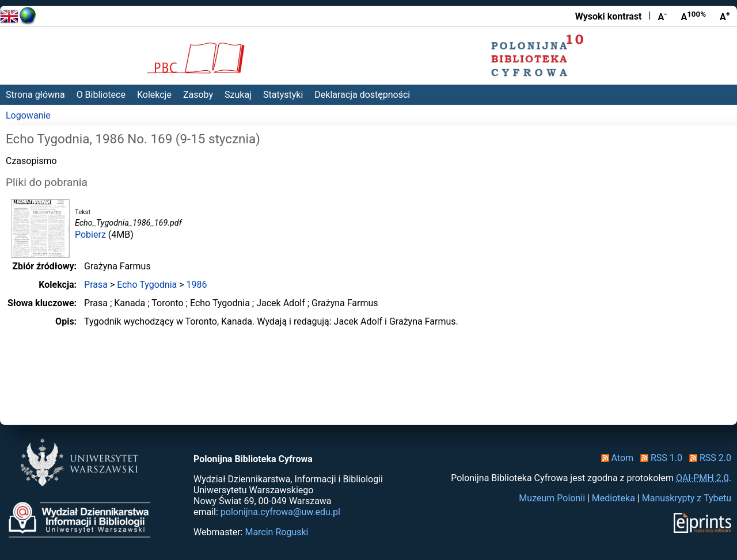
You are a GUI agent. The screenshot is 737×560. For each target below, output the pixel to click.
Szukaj (238, 95)
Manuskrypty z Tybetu (687, 498)
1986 (197, 285)
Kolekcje (154, 95)
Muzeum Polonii (552, 498)
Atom (615, 458)
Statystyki (283, 95)
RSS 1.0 (659, 458)
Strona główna (35, 95)
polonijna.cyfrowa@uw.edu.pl (280, 512)
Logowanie (28, 115)
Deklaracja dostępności (362, 95)
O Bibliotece (101, 95)
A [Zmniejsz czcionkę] (662, 16)
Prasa (96, 285)
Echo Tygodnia (147, 285)
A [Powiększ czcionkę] (725, 16)
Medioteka (613, 498)
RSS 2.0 (708, 458)
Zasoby (198, 95)
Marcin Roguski (276, 532)
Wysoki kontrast (609, 16)
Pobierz (90, 235)
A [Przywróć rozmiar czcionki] (693, 16)
